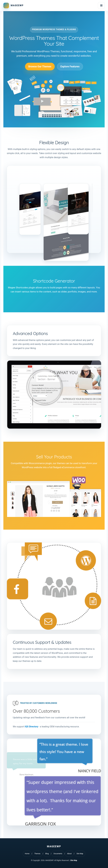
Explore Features (70, 66)
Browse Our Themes (40, 66)
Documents (58, 854)
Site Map (80, 854)
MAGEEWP (17, 5)
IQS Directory (32, 727)
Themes (37, 854)
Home (27, 854)
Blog (47, 854)
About (69, 854)
